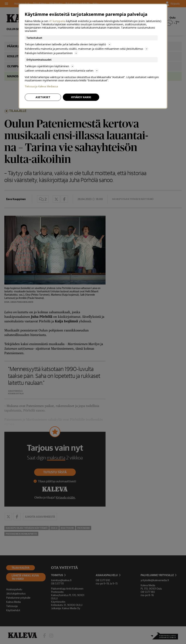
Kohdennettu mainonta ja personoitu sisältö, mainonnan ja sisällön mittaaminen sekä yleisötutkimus (86, 49)
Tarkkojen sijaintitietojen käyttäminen (49, 66)
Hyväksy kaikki (81, 97)
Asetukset (43, 97)
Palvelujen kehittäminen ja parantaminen (51, 53)
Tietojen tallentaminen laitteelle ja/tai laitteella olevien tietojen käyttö (68, 44)
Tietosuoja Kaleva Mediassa (41, 86)
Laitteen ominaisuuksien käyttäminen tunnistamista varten (62, 71)
